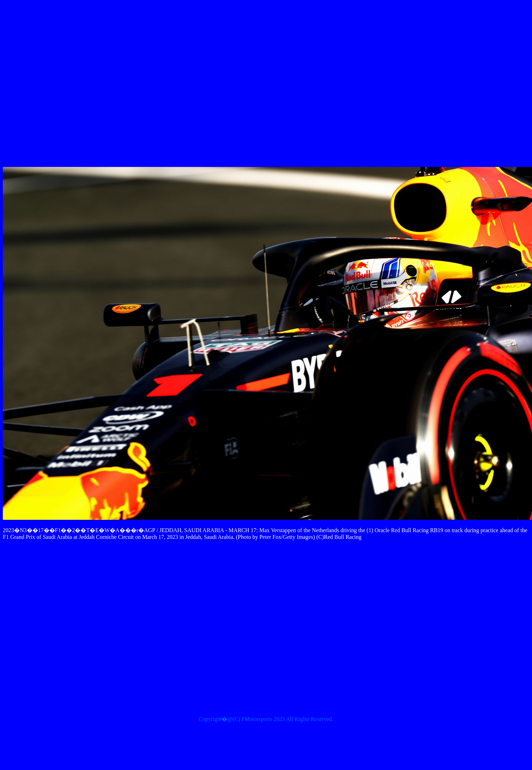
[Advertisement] (255, 85)
